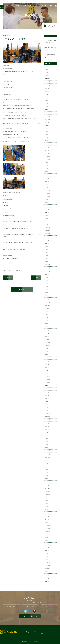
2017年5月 (47, 398)
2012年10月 (47, 569)
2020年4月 (47, 290)
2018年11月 (47, 343)
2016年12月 (47, 414)
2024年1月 (47, 150)
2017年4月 (47, 401)
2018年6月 (47, 358)
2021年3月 (47, 256)
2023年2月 (47, 184)
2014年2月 (47, 519)
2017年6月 (47, 395)
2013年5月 (47, 547)
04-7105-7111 (30, 606)
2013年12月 (47, 525)
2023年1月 (47, 187)
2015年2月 (47, 482)
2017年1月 (47, 411)
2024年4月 (47, 141)
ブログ (11, 27)
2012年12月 (47, 563)
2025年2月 (47, 110)
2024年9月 (47, 125)
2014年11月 (47, 491)
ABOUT (16, 7)
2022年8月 (47, 203)
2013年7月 (47, 541)
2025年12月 (47, 79)
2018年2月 (47, 370)
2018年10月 (47, 346)
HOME (11, 6)
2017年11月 (47, 380)
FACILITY (22, 6)
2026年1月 (47, 76)
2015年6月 (47, 470)
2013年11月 (47, 529)
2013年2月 (47, 556)
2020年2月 (47, 296)
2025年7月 (47, 94)
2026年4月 (47, 67)
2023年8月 (47, 166)
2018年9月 (47, 349)
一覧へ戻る (22, 289)
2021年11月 (47, 231)
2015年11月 (47, 454)
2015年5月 (47, 473)
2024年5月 (47, 138)
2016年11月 (47, 417)
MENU (33, 7)
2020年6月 (47, 284)
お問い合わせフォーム (11, 606)
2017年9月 (47, 386)
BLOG (55, 6)
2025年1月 (47, 113)
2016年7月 (47, 429)
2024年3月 (47, 144)
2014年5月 (47, 510)
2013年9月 (47, 535)
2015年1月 (47, 485)
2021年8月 (47, 240)
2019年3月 (47, 330)
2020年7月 (47, 280)
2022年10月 (47, 197)
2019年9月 (47, 312)
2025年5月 (47, 101)
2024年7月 (47, 132)
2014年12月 (47, 488)
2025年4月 (47, 104)
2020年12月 (47, 265)
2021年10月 (47, 234)
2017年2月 (47, 408)
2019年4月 (47, 327)
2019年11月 (47, 305)
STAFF (38, 7)
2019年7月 (47, 318)
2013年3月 (47, 553)
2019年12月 (47, 302)
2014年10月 (47, 494)
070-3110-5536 (49, 606)
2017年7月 (47, 392)
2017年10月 (47, 383)
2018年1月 (47, 374)
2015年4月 (47, 476)
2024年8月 (47, 129)
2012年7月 (47, 578)
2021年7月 (47, 243)
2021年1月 (47, 262)
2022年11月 (47, 194)
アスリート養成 (8, 270)
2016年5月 (47, 436)
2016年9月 (47, 423)
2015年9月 (47, 460)
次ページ (36, 278)
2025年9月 (47, 88)
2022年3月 (47, 218)
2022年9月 (47, 200)
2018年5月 (47, 361)
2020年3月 (47, 293)
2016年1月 (47, 448)
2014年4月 (47, 513)
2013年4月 (47, 550)
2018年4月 (47, 364)
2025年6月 (47, 98)
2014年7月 (47, 504)
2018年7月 (47, 355)
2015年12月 (47, 451)
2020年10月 (47, 271)
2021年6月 (47, 246)
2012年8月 (47, 575)
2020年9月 (47, 274)
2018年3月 (47, 367)
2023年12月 (47, 153)
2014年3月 (47, 516)
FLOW (28, 7)
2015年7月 (47, 467)
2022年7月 (47, 206)
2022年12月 (47, 191)
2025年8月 (47, 91)
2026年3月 (47, 70)
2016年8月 (47, 426)
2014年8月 (47, 501)
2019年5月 (47, 324)
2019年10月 (47, 308)
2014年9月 (47, 498)
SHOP (50, 7)
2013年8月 (47, 538)
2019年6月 (47, 321)
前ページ (8, 278)
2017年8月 (47, 389)
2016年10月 (47, 420)
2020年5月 (47, 287)
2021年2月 (47, 259)
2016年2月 (47, 445)
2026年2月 (47, 73)
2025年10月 (47, 85)
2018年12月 (47, 339)
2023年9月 (47, 163)
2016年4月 (47, 439)
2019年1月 (47, 336)
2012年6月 (47, 581)
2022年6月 (47, 209)
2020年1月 (47, 299)
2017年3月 (47, 405)
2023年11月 (47, 156)
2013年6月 (47, 544)
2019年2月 (47, 333)
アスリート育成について (30, 616)
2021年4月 (47, 253)
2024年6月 (47, 135)
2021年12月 (47, 228)
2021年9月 (47, 237)
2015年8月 (47, 463)
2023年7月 (47, 169)
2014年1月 (47, 522)
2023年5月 (47, 175)
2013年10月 (47, 532)
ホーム (7, 27)
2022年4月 (47, 215)
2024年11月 (47, 119)
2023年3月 (47, 181)
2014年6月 (47, 507)
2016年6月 (47, 432)
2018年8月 (47, 352)
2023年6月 (47, 172)
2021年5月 (47, 249)
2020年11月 (47, 268)
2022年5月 (47, 212)
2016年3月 (47, 442)
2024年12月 (47, 116)
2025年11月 (47, 82)
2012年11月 (47, 566)
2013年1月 (47, 560)
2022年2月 (47, 222)
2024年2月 (47, 147)
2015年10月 (47, 457)
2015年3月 (47, 479)
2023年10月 (47, 160)
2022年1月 (47, 225)
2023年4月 (47, 178)
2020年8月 (47, 277)
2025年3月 (47, 107)
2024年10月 (47, 122)
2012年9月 (47, 572)
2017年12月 (47, 377)
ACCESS (44, 6)
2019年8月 (47, 315)
